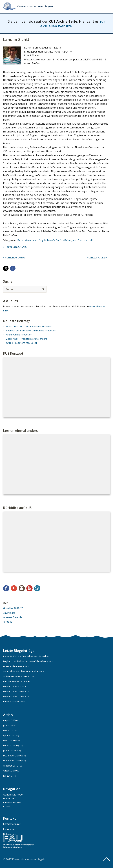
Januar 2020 (9, 750)
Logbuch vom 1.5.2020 (15, 686)
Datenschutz (10, 834)
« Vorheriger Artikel (15, 258)
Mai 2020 (8, 730)
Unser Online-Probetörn (19, 335)
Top (107, 859)
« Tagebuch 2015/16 (15, 247)
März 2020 (9, 740)
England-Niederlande (14, 701)
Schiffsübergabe (68, 240)
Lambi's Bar (53, 240)
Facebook (6, 588)
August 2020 (10, 720)
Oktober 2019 (11, 766)
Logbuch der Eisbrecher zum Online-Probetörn (31, 330)
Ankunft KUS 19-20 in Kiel (17, 681)
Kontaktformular (12, 824)
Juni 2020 (8, 725)
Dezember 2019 (12, 756)
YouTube (29, 588)
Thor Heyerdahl (85, 240)
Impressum (9, 829)
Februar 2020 (10, 745)
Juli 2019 (8, 776)
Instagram (22, 588)
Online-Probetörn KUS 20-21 (22, 343)
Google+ (14, 588)
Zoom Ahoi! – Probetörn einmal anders (27, 339)
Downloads (9, 613)
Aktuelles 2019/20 (13, 608)
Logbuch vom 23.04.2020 (17, 696)
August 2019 (10, 771)
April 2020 (9, 735)
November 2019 (12, 760)
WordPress (37, 588)
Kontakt (7, 622)
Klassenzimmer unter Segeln (35, 6)
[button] (6, 268)
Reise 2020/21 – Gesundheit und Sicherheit (29, 326)
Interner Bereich (12, 617)
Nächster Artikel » (97, 258)
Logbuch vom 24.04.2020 (17, 691)
